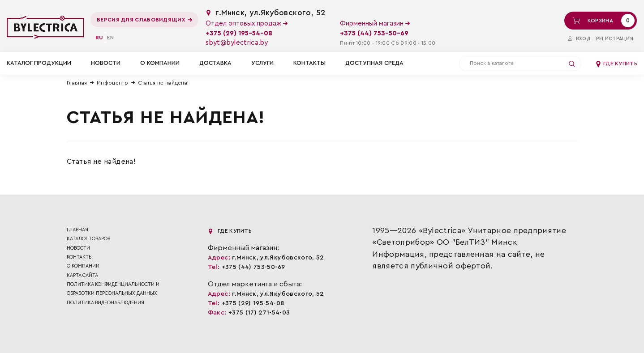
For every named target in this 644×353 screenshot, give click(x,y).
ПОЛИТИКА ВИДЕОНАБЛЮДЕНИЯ (105, 303)
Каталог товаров (88, 239)
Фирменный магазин (375, 23)
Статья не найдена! (163, 83)
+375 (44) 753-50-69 (374, 33)
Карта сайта (82, 275)
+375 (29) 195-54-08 (239, 33)
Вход (579, 39)
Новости (106, 63)
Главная (77, 83)
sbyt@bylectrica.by (237, 43)
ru (99, 38)
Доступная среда (374, 63)
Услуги (262, 63)
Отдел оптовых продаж (247, 23)
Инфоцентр (112, 83)
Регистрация (615, 39)
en (110, 38)
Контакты (309, 63)
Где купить (616, 64)
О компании (160, 63)
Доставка (215, 63)
